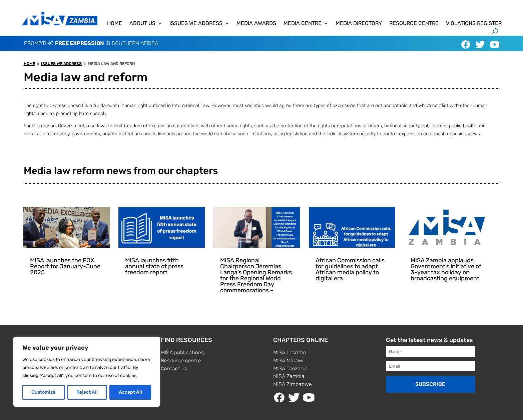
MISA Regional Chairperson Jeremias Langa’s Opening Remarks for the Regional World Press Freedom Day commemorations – (256, 275)
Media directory (359, 24)
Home (115, 24)
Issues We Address (196, 24)
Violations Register (474, 24)
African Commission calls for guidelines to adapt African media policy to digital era (350, 269)
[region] (87, 372)
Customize (43, 392)
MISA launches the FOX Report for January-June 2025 (65, 266)
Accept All (130, 392)
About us (142, 24)
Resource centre (414, 24)
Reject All (87, 392)
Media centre (303, 24)
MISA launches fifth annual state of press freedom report (154, 266)
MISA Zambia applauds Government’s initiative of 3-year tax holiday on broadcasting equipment (446, 269)
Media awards (256, 24)
